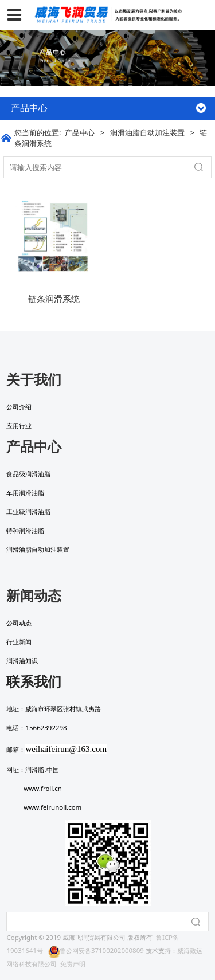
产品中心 (80, 132)
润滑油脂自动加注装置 (147, 132)
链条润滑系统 (54, 299)
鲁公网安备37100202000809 (96, 950)
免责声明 (73, 964)
